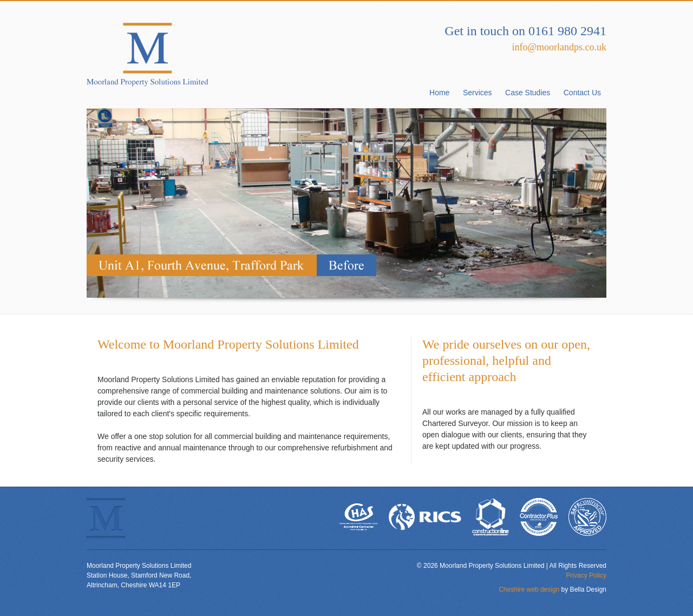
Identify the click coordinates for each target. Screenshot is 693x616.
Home (439, 93)
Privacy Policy (586, 575)
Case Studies (528, 93)
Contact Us (582, 93)
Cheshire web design (529, 589)
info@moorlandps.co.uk (559, 47)
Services (478, 93)
